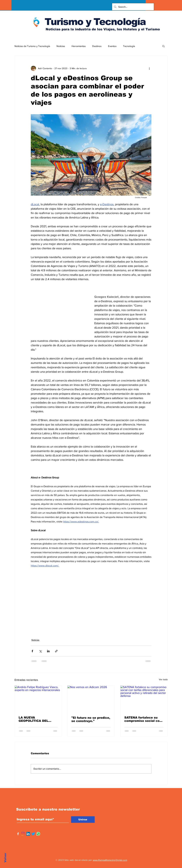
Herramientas (79, 46)
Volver (5, 858)
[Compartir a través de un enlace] (56, 651)
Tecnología (129, 46)
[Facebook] (18, 834)
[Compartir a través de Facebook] (32, 651)
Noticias (61, 46)
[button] (164, 46)
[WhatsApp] (38, 834)
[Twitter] (33, 834)
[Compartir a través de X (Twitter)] (40, 651)
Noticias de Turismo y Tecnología (32, 46)
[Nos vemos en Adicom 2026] (91, 699)
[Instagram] (23, 834)
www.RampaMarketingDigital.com (110, 860)
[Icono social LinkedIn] (28, 834)
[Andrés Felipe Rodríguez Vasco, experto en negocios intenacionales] (38, 699)
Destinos (97, 46)
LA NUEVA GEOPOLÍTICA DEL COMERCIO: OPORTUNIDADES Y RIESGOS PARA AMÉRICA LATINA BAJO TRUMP (38, 719)
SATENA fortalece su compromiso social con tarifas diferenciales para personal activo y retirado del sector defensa (143, 719)
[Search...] (133, 7)
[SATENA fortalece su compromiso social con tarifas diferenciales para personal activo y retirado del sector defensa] (144, 699)
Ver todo (163, 679)
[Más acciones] (149, 68)
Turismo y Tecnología (95, 22)
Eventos (112, 46)
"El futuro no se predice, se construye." (91, 719)
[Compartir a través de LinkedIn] (48, 651)
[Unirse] (83, 820)
